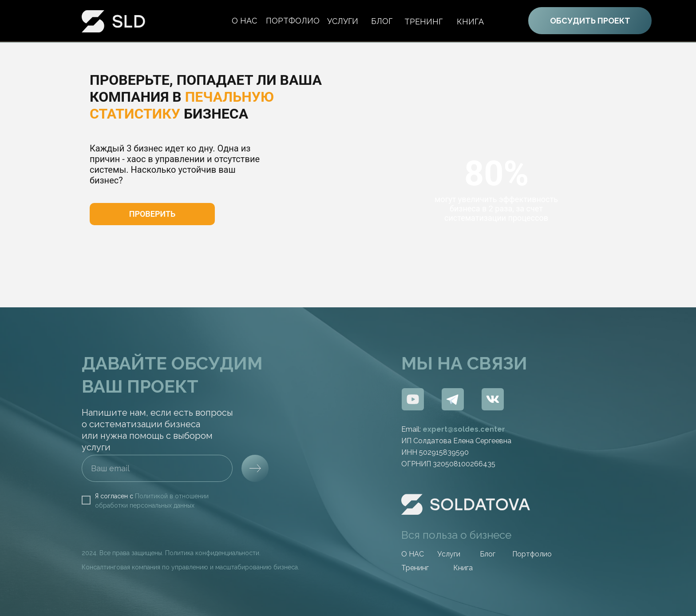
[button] (152, 214)
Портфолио (532, 554)
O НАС (413, 554)
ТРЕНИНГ (423, 22)
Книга (470, 22)
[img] (413, 399)
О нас (244, 21)
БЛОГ (382, 21)
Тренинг (415, 568)
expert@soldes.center (464, 429)
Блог (488, 554)
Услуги (343, 21)
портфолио (293, 21)
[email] (157, 468)
